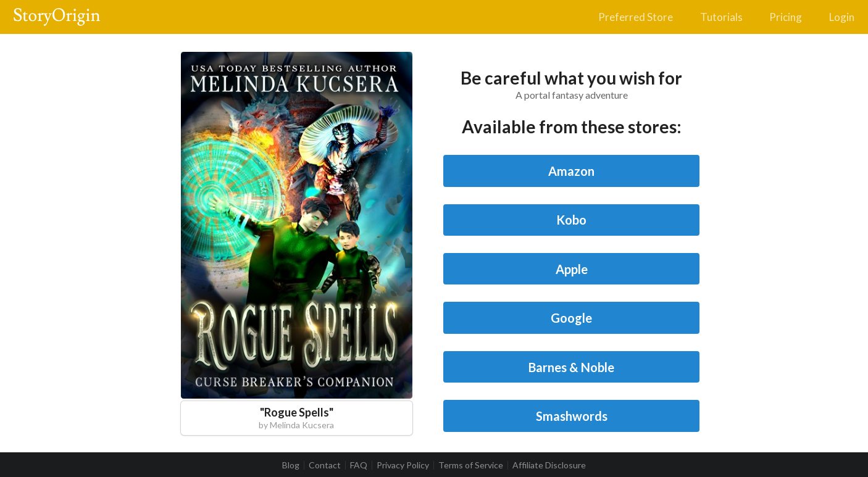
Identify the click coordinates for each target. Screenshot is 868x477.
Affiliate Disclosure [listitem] (549, 465)
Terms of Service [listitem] (471, 465)
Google (571, 318)
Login (842, 17)
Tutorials (721, 17)
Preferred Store (636, 17)
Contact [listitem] (325, 465)
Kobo (571, 220)
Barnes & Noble (571, 367)
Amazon (571, 171)
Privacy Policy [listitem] (403, 465)
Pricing (786, 17)
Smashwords (572, 416)
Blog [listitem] (291, 465)
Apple (572, 269)
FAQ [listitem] (359, 465)
